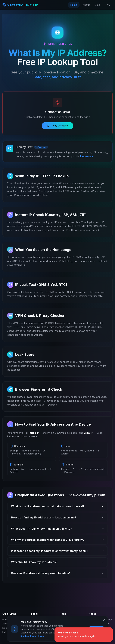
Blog (97, 5)
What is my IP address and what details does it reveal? (57, 506)
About (86, 5)
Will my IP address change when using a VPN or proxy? (57, 540)
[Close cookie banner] (104, 620)
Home (74, 5)
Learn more (87, 156)
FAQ (108, 5)
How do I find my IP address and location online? (57, 517)
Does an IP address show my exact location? (57, 573)
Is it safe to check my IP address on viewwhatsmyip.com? (57, 551)
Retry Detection (57, 126)
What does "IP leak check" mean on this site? (57, 529)
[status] (84, 635)
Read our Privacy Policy (32, 636)
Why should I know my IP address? (57, 562)
